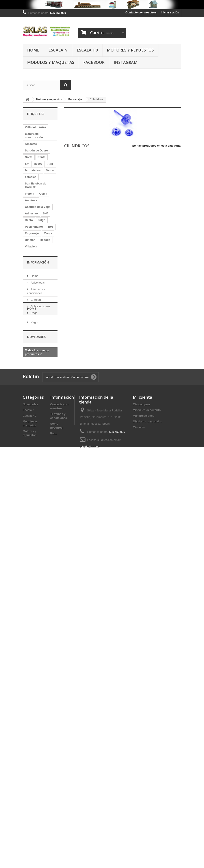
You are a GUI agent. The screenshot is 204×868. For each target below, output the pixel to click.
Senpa (29, 560)
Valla (44, 600)
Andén (29, 375)
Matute (30, 435)
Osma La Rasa (35, 534)
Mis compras (142, 797)
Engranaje (32, 233)
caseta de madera (37, 501)
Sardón (30, 279)
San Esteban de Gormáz (36, 185)
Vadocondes (33, 369)
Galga (29, 527)
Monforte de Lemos (38, 567)
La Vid (29, 541)
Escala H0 (87, 50)
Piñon (29, 382)
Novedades (36, 724)
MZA (42, 435)
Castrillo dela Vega (38, 207)
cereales (31, 177)
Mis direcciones (144, 808)
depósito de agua (37, 286)
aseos (38, 164)
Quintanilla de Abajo (39, 547)
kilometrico (32, 587)
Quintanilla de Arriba (39, 441)
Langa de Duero (36, 339)
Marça (48, 233)
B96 (51, 227)
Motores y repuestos (130, 50)
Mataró (30, 508)
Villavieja (31, 246)
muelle (42, 527)
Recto (29, 220)
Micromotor (33, 468)
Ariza (48, 461)
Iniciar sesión (170, 12)
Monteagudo (43, 332)
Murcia (43, 375)
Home (33, 50)
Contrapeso (46, 541)
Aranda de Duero (36, 514)
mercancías (33, 613)
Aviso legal (37, 649)
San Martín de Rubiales (34, 354)
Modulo (30, 593)
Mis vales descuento (147, 803)
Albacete (31, 144)
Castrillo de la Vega (38, 312)
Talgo (42, 220)
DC (42, 279)
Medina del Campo (38, 326)
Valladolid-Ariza (36, 402)
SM (27, 164)
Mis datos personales (147, 814)
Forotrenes (32, 461)
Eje (27, 332)
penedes (31, 607)
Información (38, 630)
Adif (50, 164)
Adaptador (32, 260)
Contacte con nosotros (141, 12)
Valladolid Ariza (35, 127)
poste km (47, 428)
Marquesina (33, 488)
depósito (46, 266)
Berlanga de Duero (38, 554)
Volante (30, 266)
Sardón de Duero (36, 150)
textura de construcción (34, 135)
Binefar (30, 240)
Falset (46, 448)
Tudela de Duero (36, 389)
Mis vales (139, 820)
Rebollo (45, 240)
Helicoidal (32, 253)
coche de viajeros (37, 273)
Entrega (35, 666)
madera (45, 593)
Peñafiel (30, 299)
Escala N (58, 50)
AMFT (46, 422)
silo (27, 319)
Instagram (126, 62)
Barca (50, 170)
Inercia (30, 194)
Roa (47, 260)
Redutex (31, 475)
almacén (31, 494)
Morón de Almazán (38, 306)
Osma (43, 194)
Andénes (31, 200)
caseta (29, 395)
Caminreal (32, 455)
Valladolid (32, 521)
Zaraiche (31, 422)
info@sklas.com (90, 839)
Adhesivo (31, 213)
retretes (30, 600)
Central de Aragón (37, 346)
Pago (34, 679)
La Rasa (30, 428)
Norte (29, 157)
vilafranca (32, 574)
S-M (46, 213)
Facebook (94, 62)
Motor (45, 293)
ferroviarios (33, 170)
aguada (48, 521)
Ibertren (30, 362)
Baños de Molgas (37, 415)
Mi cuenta (143, 790)
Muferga (31, 293)
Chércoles (42, 319)
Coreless (31, 448)
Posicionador (34, 227)
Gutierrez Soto (35, 408)
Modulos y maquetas (51, 62)
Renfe (41, 157)
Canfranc (31, 580)
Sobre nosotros (40, 672)
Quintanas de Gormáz (40, 481)
